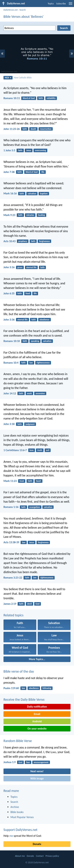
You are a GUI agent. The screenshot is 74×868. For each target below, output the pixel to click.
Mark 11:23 (10, 481)
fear (28, 762)
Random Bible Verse (18, 741)
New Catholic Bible (23, 78)
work (29, 393)
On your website (37, 729)
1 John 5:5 (9, 150)
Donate (37, 844)
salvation (32, 194)
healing (41, 215)
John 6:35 (9, 293)
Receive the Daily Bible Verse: (24, 699)
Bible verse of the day (19, 671)
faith (41, 98)
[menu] (71, 5)
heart (38, 481)
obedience (45, 320)
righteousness (43, 363)
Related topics (13, 615)
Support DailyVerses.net (20, 830)
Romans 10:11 (12, 98)
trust (22, 481)
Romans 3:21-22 (13, 578)
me (11, 836)
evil (48, 450)
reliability (51, 98)
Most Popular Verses (22, 817)
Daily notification (37, 707)
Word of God (29, 98)
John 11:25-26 (12, 129)
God (38, 604)
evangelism (35, 507)
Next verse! (37, 771)
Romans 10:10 (12, 341)
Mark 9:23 (9, 215)
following (47, 688)
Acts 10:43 (10, 241)
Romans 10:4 (11, 363)
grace (20, 267)
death (33, 129)
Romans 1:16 (11, 507)
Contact (40, 856)
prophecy (23, 241)
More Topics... (37, 659)
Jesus (29, 150)
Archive (15, 807)
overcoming (40, 150)
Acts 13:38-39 (11, 542)
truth (40, 450)
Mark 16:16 (10, 193)
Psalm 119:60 (11, 688)
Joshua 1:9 (10, 762)
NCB (8, 78)
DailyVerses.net (11, 10)
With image (37, 778)
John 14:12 (10, 393)
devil (29, 604)
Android (37, 721)
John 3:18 (9, 424)
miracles (30, 215)
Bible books (17, 812)
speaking (35, 341)
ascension (40, 393)
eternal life (31, 267)
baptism (44, 194)
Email (37, 714)
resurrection (46, 129)
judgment (30, 424)
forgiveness (44, 241)
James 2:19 (10, 604)
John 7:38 (9, 172)
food (28, 293)
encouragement (41, 762)
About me (20, 856)
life (43, 172)
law (31, 363)
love (32, 450)
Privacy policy (52, 856)
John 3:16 (9, 267)
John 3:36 (9, 320)
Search (22, 10)
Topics (51, 4)
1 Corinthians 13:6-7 (15, 450)
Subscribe (61, 4)
